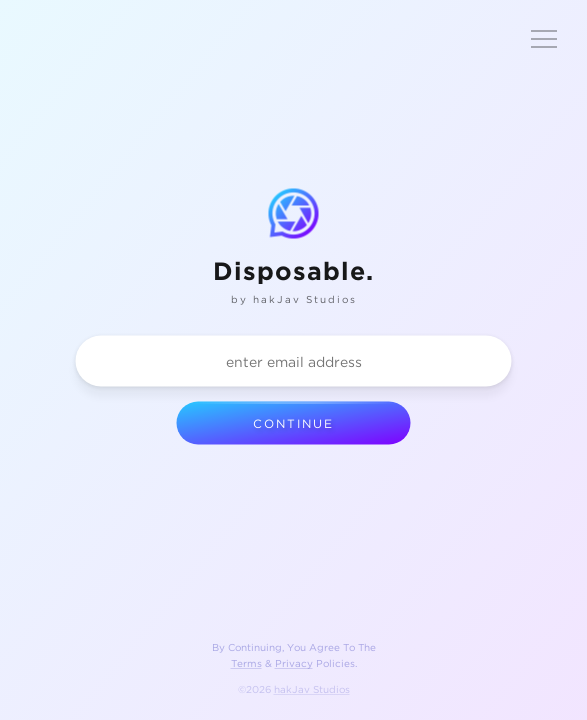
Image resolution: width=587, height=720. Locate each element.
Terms (246, 663)
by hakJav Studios (294, 299)
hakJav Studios (312, 689)
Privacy (294, 663)
